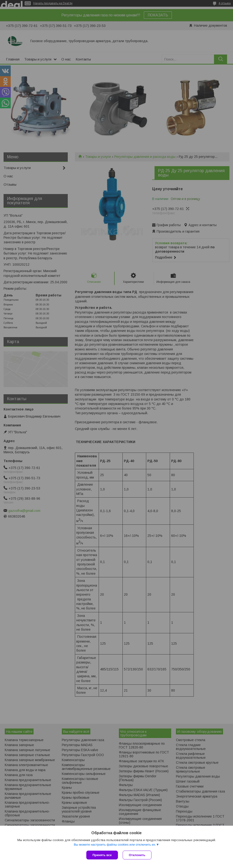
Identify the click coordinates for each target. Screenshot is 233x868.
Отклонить (137, 855)
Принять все (102, 855)
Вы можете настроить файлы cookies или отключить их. (115, 845)
